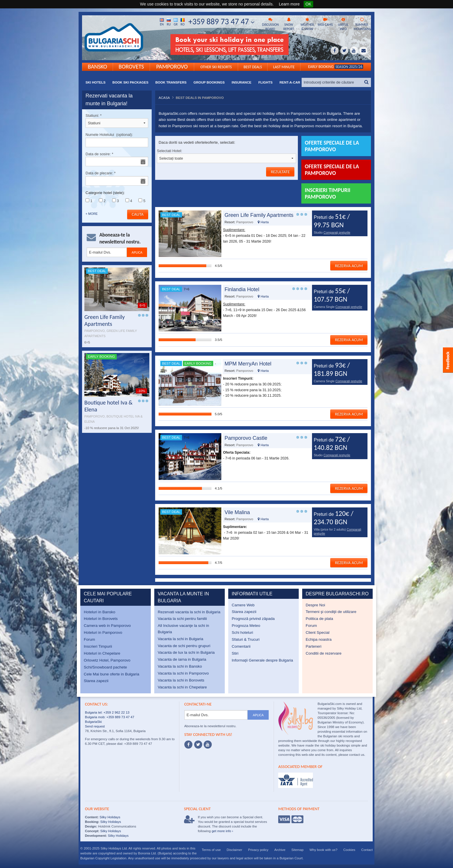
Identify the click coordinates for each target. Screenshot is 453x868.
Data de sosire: (117, 159)
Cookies (349, 850)
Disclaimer (235, 850)
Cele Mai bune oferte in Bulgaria (112, 674)
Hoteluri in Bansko (100, 612)
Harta (263, 222)
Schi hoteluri (242, 632)
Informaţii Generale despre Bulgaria (262, 660)
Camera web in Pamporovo (107, 626)
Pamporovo (172, 66)
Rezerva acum (349, 266)
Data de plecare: (117, 178)
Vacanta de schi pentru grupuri (184, 646)
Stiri (235, 653)
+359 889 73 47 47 (221, 22)
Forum (89, 639)
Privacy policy (258, 850)
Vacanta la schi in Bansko (180, 666)
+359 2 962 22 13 (116, 712)
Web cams (325, 22)
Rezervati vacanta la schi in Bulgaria (189, 612)
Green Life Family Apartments (259, 215)
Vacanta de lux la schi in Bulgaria (186, 652)
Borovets (131, 66)
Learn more (289, 4)
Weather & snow (307, 24)
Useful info (343, 24)
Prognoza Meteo (246, 626)
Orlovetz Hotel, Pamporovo (107, 660)
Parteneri (314, 646)
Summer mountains (362, 24)
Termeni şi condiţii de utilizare (331, 612)
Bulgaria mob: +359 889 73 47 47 (110, 717)
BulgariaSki (93, 722)
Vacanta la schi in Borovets (181, 680)
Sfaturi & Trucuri (246, 639)
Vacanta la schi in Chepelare (182, 687)
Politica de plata (319, 619)
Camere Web (243, 605)
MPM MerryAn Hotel (248, 364)
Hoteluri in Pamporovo (103, 632)
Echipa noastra (319, 639)
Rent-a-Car (290, 82)
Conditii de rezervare (324, 653)
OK (308, 4)
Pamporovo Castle (246, 438)
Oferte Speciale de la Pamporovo (332, 170)
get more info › (222, 831)
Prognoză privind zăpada (253, 619)
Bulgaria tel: (94, 712)
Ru (169, 22)
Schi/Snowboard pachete (105, 667)
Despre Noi (315, 605)
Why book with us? (323, 850)
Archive (280, 850)
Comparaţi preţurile (337, 232)
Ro (183, 22)
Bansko (98, 66)
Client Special (318, 632)
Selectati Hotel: (226, 156)
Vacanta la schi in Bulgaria (180, 639)
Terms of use (211, 850)
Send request (95, 726)
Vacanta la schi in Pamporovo (183, 673)
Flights (265, 82)
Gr (176, 22)
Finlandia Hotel (242, 289)
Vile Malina (237, 512)
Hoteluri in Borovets (101, 619)
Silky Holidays (109, 817)
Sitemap (297, 850)
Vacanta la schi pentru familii (182, 619)
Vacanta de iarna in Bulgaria (182, 659)
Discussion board (270, 24)
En (162, 22)
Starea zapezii (96, 681)
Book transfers (171, 82)
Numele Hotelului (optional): (117, 140)
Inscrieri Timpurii (98, 646)
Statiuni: (117, 121)
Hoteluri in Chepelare (102, 653)
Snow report (289, 24)
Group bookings (209, 82)
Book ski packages (130, 82)
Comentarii (241, 646)
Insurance (242, 82)
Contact (367, 850)
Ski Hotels (95, 82)
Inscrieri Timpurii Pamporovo (328, 193)
